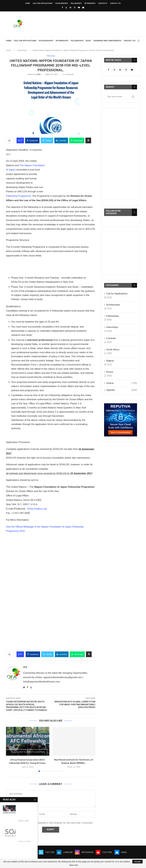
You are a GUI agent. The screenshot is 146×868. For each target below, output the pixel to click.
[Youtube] (79, 7)
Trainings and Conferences (107, 41)
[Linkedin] (71, 7)
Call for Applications (43, 3)
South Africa (113, 350)
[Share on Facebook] (32, 141)
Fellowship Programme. (19, 196)
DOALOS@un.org (37, 509)
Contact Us (115, 3)
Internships (90, 3)
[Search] (139, 41)
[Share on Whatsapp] (77, 141)
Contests (103, 3)
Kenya (110, 372)
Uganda (122, 390)
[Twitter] (66, 8)
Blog (88, 41)
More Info (74, 865)
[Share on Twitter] (47, 141)
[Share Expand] (88, 141)
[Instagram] (75, 7)
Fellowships (76, 3)
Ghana (122, 383)
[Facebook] (62, 7)
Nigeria (110, 361)
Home (28, 3)
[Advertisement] (88, 24)
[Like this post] (21, 141)
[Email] (83, 7)
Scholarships (62, 3)
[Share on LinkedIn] (61, 141)
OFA (39, 75)
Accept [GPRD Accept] (138, 862)
